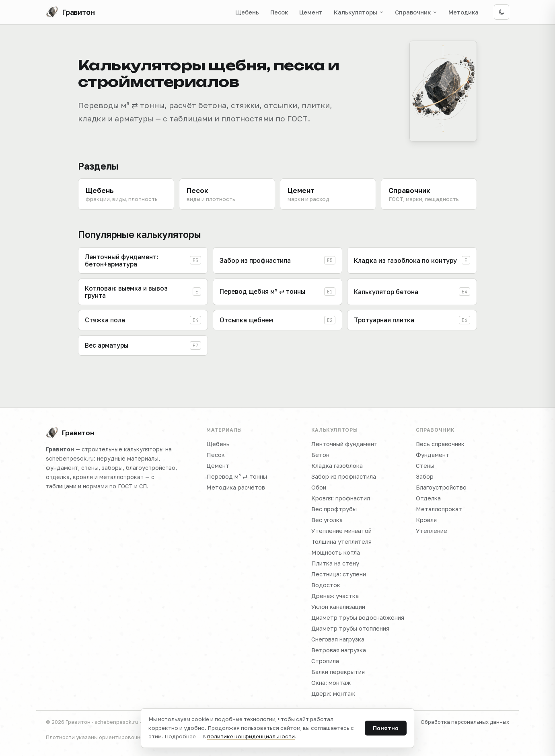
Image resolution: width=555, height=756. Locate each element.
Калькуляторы (359, 12)
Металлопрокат (439, 509)
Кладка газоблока (337, 466)
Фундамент (433, 455)
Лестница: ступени (339, 574)
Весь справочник (440, 444)
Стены (425, 466)
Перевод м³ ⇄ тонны (237, 476)
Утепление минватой (341, 531)
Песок (279, 12)
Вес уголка (327, 520)
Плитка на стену (335, 563)
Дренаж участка (335, 596)
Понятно (386, 728)
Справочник (416, 12)
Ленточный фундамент (344, 444)
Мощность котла (336, 552)
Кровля (426, 520)
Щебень (247, 12)
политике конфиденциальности (251, 736)
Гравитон (70, 433)
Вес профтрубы (334, 509)
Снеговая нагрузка (338, 639)
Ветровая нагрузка (339, 650)
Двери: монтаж (333, 694)
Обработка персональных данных (465, 722)
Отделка (428, 498)
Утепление (432, 531)
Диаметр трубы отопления (350, 628)
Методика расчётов (236, 487)
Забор (425, 476)
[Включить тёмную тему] (502, 12)
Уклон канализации (338, 607)
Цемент (311, 12)
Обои (319, 487)
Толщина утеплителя (341, 542)
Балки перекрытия (338, 672)
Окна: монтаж (331, 683)
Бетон (320, 455)
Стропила (325, 661)
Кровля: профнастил (341, 498)
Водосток (326, 585)
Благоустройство (441, 487)
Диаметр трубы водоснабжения (358, 618)
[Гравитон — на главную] (70, 12)
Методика (464, 12)
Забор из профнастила (344, 476)
